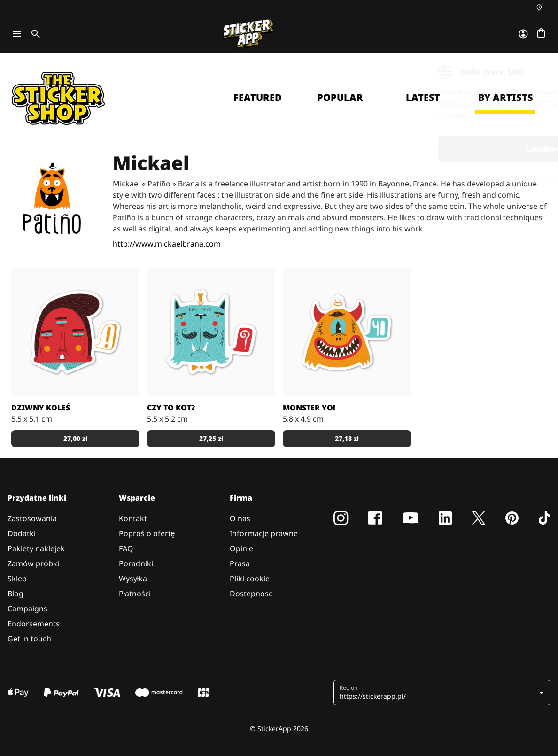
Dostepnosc (251, 594)
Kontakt (133, 518)
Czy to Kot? (171, 408)
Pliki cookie (250, 579)
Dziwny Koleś (41, 408)
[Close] (529, 72)
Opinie (241, 548)
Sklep (17, 579)
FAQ (126, 548)
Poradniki (136, 563)
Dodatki (22, 533)
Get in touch (29, 639)
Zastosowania (32, 518)
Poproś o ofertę (147, 533)
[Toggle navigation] (17, 34)
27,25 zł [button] (211, 438)
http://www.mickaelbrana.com (167, 244)
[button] (443, 693)
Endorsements (34, 624)
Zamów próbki (33, 563)
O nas (240, 518)
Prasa (240, 563)
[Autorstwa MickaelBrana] (75, 332)
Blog (15, 594)
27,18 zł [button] (347, 438)
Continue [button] (432, 149)
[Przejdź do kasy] (541, 34)
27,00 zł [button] (75, 438)
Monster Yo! (309, 408)
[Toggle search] (34, 34)
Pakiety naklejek (36, 548)
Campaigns (27, 609)
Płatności (135, 594)
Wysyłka (133, 579)
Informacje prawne (264, 533)
